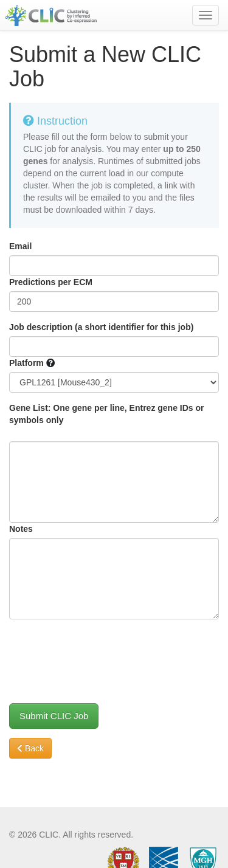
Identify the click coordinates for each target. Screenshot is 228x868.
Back (30, 748)
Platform (26, 363)
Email (20, 246)
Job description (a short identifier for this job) (101, 327)
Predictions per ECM (51, 282)
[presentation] (102, 652)
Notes (21, 529)
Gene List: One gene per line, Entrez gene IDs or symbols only (107, 414)
